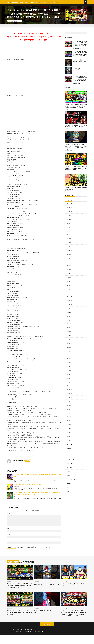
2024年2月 (69, 291)
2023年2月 (69, 337)
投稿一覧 (27, 464)
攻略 (28, 7)
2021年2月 (69, 429)
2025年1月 (69, 249)
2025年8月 (69, 222)
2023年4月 (69, 330)
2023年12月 (69, 299)
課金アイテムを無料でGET (18, 7)
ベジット (69, 464)
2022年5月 (69, 372)
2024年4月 (69, 284)
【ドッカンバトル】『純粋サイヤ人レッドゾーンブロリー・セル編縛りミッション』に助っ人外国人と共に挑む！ (20, 619)
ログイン (69, 487)
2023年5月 (69, 326)
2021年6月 (69, 414)
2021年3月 (69, 425)
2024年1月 (69, 295)
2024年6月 (69, 276)
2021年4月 (69, 422)
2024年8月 (69, 268)
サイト (8, 543)
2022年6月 (69, 368)
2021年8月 (69, 406)
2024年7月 (69, 272)
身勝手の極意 (18, 24)
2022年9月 (69, 356)
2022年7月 (69, 364)
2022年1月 (69, 387)
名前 (8, 531)
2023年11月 (69, 303)
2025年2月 (69, 245)
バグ (32, 7)
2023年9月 (69, 310)
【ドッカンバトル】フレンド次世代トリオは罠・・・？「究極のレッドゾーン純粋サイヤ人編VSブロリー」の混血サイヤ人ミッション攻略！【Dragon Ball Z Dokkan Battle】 (74, 621)
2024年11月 (69, 257)
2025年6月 (69, 230)
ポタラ (68, 468)
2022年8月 (69, 360)
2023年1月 (69, 341)
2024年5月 (69, 280)
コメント (9, 517)
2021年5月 (69, 418)
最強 (67, 132)
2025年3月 (69, 241)
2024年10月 (69, 261)
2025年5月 (69, 234)
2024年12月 (69, 253)
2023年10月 (69, 307)
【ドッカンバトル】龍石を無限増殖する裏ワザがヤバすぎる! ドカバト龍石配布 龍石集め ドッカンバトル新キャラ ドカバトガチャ (76, 172)
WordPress (43, 641)
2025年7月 (69, 226)
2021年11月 (69, 395)
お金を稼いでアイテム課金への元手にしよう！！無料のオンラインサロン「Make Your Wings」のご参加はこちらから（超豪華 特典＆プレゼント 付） (34, 40)
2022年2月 (69, 383)
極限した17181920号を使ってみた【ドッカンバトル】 (74, 588)
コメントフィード (71, 495)
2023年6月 (69, 322)
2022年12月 (69, 345)
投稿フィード (70, 491)
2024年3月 (69, 287)
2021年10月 (69, 399)
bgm (68, 449)
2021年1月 (69, 433)
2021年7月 (69, 410)
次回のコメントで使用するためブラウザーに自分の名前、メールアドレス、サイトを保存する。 (29, 550)
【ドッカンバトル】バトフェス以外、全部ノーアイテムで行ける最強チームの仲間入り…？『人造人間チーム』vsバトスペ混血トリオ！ (80, 57)
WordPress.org (70, 499)
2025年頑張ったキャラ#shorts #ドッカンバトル (47, 588)
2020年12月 (69, 437)
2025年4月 (69, 238)
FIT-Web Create (30, 641)
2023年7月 (69, 318)
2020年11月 (69, 441)
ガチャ (68, 453)
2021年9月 (69, 402)
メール (9, 537)
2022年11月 (69, 349)
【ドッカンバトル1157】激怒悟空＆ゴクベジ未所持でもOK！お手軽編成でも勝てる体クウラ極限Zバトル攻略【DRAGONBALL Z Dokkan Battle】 (76, 109)
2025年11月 (69, 211)
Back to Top (47, 634)
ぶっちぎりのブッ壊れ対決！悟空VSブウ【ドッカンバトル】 (30, 488)
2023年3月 (69, 333)
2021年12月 (69, 391)
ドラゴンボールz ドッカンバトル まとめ (24, 639)
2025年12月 (69, 207)
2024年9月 (69, 264)
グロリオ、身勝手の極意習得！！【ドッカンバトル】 (47, 618)
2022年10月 (69, 353)
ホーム (8, 7)
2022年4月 (69, 376)
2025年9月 (69, 218)
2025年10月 (69, 215)
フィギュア (69, 460)
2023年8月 (69, 314)
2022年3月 (69, 379)
